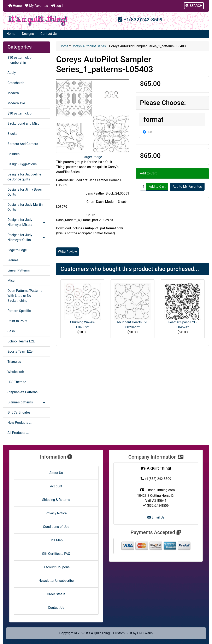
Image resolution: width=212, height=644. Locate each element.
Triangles (14, 362)
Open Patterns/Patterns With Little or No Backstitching (25, 296)
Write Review (67, 252)
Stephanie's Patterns (22, 392)
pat (150, 132)
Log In (58, 6)
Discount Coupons (56, 567)
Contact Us (49, 34)
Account (56, 486)
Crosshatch (16, 83)
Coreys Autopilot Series (89, 46)
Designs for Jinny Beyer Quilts (25, 192)
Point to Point (17, 321)
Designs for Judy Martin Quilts (25, 207)
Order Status (56, 594)
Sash (11, 331)
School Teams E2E (21, 341)
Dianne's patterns (26, 402)
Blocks (12, 134)
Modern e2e (16, 103)
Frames (13, 260)
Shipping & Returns (56, 500)
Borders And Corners (23, 144)
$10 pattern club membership (19, 60)
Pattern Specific (19, 311)
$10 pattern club (19, 113)
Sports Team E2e (20, 351)
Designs (28, 34)
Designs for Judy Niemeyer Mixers (26, 222)
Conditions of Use (56, 527)
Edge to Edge (17, 250)
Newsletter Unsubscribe (56, 581)
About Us (56, 473)
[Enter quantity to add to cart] (143, 187)
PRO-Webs (145, 633)
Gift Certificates (19, 412)
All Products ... (18, 433)
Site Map (56, 540)
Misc (11, 281)
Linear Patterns (19, 270)
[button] (194, 6)
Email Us (156, 517)
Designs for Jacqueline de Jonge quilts (24, 177)
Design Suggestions (22, 164)
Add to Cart (157, 187)
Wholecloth (16, 372)
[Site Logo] (38, 21)
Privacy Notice (56, 513)
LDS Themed (17, 382)
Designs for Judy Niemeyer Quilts (26, 237)
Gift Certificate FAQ (56, 554)
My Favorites (37, 6)
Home (15, 6)
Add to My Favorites (187, 187)
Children (14, 154)
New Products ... (20, 423)
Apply (12, 73)
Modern (13, 93)
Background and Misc (23, 124)
